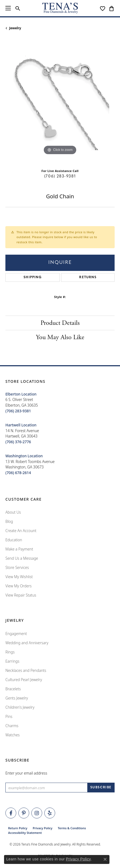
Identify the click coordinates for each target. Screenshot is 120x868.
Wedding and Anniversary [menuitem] (27, 643)
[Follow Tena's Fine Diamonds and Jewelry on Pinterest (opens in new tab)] (24, 813)
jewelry (15, 28)
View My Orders (19, 586)
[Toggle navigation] (8, 8)
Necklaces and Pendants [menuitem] (26, 670)
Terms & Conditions (72, 828)
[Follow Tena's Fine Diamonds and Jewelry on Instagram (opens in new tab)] (37, 813)
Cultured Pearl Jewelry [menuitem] (24, 680)
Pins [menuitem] (9, 716)
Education (14, 540)
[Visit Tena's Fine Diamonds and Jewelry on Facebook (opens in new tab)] (11, 813)
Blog (9, 521)
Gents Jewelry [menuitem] (17, 698)
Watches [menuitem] (13, 735)
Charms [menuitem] (12, 726)
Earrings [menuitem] (12, 661)
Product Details (60, 323)
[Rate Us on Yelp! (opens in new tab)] (50, 813)
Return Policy (18, 828)
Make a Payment (19, 549)
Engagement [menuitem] (16, 634)
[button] (18, 8)
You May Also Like (60, 337)
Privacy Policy (43, 828)
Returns (88, 277)
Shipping (33, 277)
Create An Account (21, 531)
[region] (60, 102)
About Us (13, 512)
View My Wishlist (19, 577)
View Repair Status (21, 595)
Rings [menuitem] (10, 652)
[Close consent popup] (105, 859)
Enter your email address (26, 773)
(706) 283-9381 (60, 176)
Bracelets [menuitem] (13, 689)
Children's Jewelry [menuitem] (20, 707)
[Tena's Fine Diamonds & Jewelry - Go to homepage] (60, 8)
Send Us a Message (22, 558)
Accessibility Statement (25, 833)
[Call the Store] (18, 411)
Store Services (17, 567)
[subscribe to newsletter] (101, 788)
